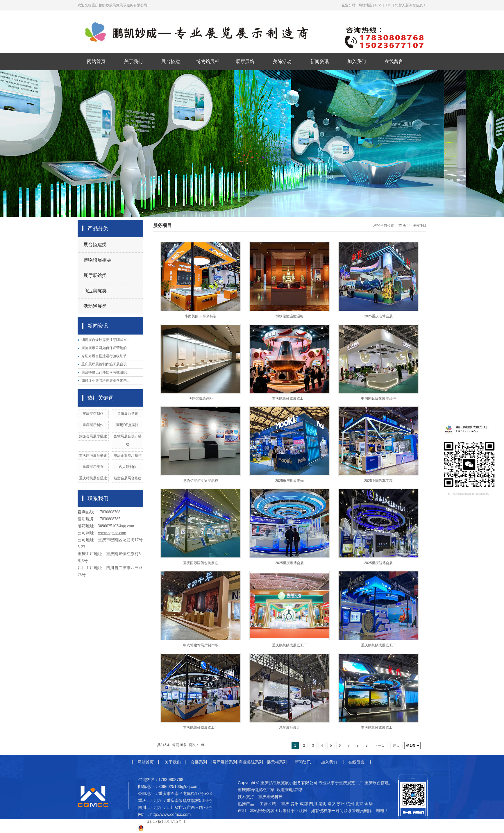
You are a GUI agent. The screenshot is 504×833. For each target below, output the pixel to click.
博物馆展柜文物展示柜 (201, 481)
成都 (304, 804)
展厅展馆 (245, 61)
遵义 (332, 804)
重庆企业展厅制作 (128, 455)
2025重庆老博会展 (379, 316)
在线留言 (394, 61)
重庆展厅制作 (93, 425)
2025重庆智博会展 (379, 563)
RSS (379, 5)
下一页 (380, 746)
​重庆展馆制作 (93, 414)
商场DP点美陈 (127, 425)
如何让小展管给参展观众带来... (106, 380)
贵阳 (294, 804)
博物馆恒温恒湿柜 (289, 316)
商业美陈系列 (251, 762)
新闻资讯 (319, 61)
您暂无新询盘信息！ (411, 5)
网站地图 (365, 5)
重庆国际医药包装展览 (201, 563)
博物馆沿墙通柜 (201, 398)
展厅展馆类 (95, 275)
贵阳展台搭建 (128, 414)
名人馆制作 (128, 467)
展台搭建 (171, 61)
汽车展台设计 (289, 727)
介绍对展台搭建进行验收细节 (104, 356)
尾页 (396, 746)
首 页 (402, 226)
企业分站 (348, 5)
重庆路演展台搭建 (93, 455)
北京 (359, 804)
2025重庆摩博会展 (290, 563)
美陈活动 (282, 61)
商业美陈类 (95, 291)
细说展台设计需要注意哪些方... (106, 340)
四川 (313, 804)
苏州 (341, 804)
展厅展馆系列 (225, 762)
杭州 (350, 804)
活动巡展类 (95, 306)
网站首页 (96, 61)
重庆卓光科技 (270, 797)
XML (389, 5)
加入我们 (357, 61)
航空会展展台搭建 (128, 478)
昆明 (322, 804)
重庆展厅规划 (93, 467)
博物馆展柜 (208, 61)
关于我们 (133, 61)
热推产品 (246, 804)
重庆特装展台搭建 (93, 478)
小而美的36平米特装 (200, 316)
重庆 (285, 804)
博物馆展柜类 (97, 260)
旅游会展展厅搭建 (93, 436)
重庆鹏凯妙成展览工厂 (289, 398)
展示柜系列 (277, 762)
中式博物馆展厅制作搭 (201, 645)
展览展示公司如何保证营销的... (106, 348)
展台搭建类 (95, 245)
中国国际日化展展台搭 (378, 398)
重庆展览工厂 (351, 783)
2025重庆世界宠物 (290, 481)
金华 (369, 804)
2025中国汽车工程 (379, 481)
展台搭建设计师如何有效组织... (106, 372)
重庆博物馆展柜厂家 (256, 790)
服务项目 (419, 226)
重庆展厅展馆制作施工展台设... (106, 364)
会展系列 (199, 762)
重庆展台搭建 (377, 783)
